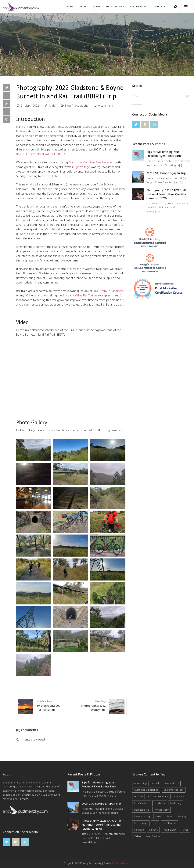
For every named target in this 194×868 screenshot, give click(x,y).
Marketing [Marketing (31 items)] (176, 803)
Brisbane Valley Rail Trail (78, 295)
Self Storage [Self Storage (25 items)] (141, 823)
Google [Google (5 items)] (138, 796)
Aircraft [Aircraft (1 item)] (156, 783)
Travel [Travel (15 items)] (185, 830)
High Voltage (82, 167)
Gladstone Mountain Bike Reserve (91, 162)
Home (70, 7)
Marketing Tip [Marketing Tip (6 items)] (142, 810)
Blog (97, 7)
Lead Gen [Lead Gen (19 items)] (160, 803)
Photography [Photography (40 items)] (162, 810)
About (84, 7)
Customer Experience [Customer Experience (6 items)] (146, 790)
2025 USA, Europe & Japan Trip (166, 173)
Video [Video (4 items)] (138, 836)
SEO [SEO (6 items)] (155, 823)
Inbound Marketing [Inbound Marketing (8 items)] (158, 796)
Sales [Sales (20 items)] (169, 816)
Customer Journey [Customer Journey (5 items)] (174, 790)
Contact (160, 7)
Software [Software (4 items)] (139, 830)
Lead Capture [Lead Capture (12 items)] (142, 803)
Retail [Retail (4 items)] (158, 816)
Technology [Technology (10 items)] (169, 830)
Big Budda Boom (121, 863)
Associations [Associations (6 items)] (172, 783)
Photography (115, 7)
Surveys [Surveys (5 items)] (153, 830)
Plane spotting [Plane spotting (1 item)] (142, 816)
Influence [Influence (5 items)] (179, 796)
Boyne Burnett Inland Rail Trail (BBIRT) (41, 154)
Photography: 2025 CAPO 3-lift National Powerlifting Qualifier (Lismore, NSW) (166, 194)
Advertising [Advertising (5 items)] (140, 783)
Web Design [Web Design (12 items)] (153, 836)
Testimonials (139, 7)
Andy (52, 106)
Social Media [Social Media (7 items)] (169, 823)
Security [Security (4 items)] (182, 816)
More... (26, 799)
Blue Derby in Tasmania (108, 291)
